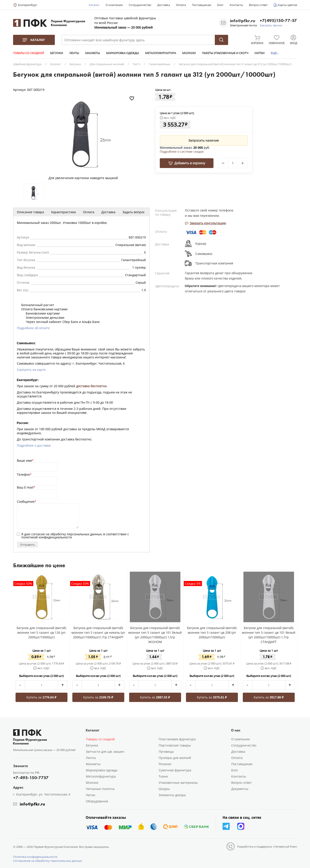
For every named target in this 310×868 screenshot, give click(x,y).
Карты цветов (287, 5)
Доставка (164, 5)
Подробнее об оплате (33, 328)
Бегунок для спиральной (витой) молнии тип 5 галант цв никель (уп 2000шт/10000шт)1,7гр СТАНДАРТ (98, 632)
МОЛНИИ (189, 53)
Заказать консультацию (205, 223)
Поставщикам (202, 5)
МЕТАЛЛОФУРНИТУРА (161, 53)
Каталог (94, 5)
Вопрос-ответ (258, 5)
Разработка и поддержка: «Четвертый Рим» (267, 846)
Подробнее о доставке (34, 445)
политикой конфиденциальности (47, 537)
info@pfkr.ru (243, 21)
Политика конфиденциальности (35, 857)
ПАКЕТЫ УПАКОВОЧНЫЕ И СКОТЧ (225, 53)
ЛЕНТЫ (74, 53)
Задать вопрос (134, 212)
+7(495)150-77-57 (278, 21)
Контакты (236, 5)
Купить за (41, 697)
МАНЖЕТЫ (93, 53)
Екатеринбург (28, 5)
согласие (38, 534)
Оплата (181, 5)
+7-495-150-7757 (31, 778)
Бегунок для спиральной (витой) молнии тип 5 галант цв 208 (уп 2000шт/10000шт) (212, 632)
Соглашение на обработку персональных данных (48, 861)
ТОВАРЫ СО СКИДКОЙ (29, 53)
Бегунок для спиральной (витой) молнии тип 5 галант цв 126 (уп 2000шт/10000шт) (41, 632)
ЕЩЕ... (275, 53)
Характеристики (63, 212)
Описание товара (30, 212)
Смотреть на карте (31, 370)
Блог (220, 5)
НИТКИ (260, 53)
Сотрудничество (140, 5)
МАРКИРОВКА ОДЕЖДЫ (122, 53)
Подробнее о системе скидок (182, 152)
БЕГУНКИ (57, 53)
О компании (114, 5)
